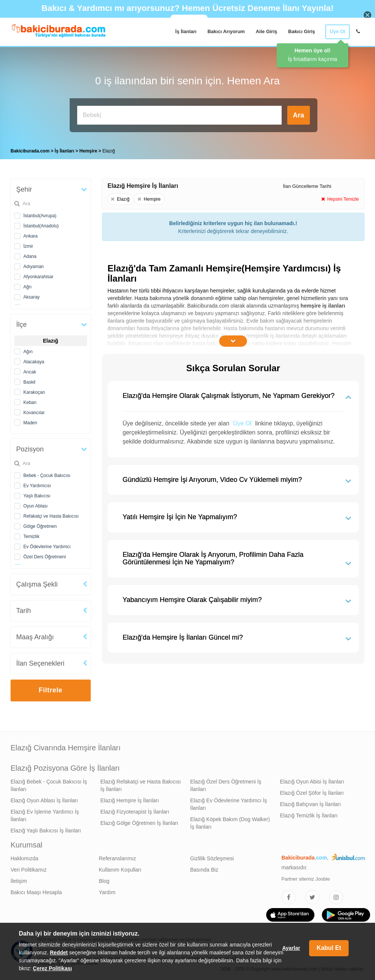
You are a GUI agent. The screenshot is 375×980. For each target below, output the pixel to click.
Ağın (28, 352)
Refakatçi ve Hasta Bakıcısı (51, 516)
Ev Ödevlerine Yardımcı (47, 547)
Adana (30, 256)
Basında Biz (204, 870)
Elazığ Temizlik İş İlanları (309, 815)
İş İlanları (186, 31)
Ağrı (27, 287)
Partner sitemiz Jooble (306, 879)
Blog (104, 881)
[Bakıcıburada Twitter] (312, 897)
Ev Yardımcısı (37, 486)
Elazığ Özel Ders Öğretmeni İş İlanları (226, 785)
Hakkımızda (24, 858)
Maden (30, 423)
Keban (30, 402)
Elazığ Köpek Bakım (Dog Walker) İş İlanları (230, 823)
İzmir (28, 246)
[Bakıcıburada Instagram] (336, 897)
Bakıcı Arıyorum (226, 31)
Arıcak (30, 372)
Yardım (107, 892)
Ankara (30, 236)
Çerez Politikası (52, 968)
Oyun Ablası (36, 506)
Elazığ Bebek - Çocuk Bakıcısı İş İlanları (49, 785)
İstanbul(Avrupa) (40, 216)
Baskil (29, 382)
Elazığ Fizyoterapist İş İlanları (135, 812)
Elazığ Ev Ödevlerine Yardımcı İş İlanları (229, 804)
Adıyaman (34, 267)
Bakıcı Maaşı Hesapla (36, 892)
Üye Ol (338, 31)
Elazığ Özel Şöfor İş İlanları (312, 793)
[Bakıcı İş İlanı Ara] (180, 115)
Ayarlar (291, 948)
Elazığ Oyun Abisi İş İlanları (312, 782)
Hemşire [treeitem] (89, 151)
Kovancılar (34, 413)
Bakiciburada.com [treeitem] (30, 151)
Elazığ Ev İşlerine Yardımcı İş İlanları (45, 815)
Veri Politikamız (29, 870)
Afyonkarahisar (38, 277)
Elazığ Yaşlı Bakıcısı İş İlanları (46, 831)
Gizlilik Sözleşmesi (212, 858)
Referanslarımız (118, 858)
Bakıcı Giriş (302, 31)
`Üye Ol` (242, 423)
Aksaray (31, 297)
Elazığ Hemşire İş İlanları (130, 800)
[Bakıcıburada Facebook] (289, 897)
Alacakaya (34, 362)
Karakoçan (34, 392)
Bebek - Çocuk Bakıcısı (47, 476)
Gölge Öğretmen (40, 526)
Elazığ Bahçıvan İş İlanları (311, 804)
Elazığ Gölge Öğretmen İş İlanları (139, 823)
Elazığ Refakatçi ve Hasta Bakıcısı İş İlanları (141, 785)
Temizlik (31, 536)
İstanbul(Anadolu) (41, 226)
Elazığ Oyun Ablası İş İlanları (44, 800)
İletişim (19, 881)
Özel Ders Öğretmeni (45, 557)
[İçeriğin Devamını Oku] (233, 341)
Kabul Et (329, 948)
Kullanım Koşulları (120, 870)
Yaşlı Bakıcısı (37, 496)
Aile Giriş (266, 31)
